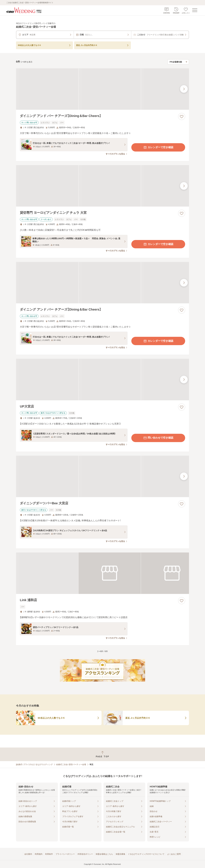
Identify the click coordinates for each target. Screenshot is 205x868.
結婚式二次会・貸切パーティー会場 (71, 764)
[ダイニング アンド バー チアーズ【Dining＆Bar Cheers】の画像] (102, 89)
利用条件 (49, 854)
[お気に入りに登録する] (182, 116)
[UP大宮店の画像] (102, 379)
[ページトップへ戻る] (102, 754)
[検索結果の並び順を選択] (178, 62)
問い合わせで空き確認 (158, 438)
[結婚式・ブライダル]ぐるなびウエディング (34, 764)
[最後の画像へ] (184, 89)
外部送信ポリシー (85, 854)
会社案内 (28, 854)
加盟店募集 (120, 854)
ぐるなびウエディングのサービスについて (146, 854)
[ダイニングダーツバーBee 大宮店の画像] (102, 476)
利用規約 (39, 854)
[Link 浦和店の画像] (102, 573)
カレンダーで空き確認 (158, 147)
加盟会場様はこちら (104, 854)
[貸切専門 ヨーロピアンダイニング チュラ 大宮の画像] (102, 186)
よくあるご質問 (174, 854)
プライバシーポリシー (65, 854)
